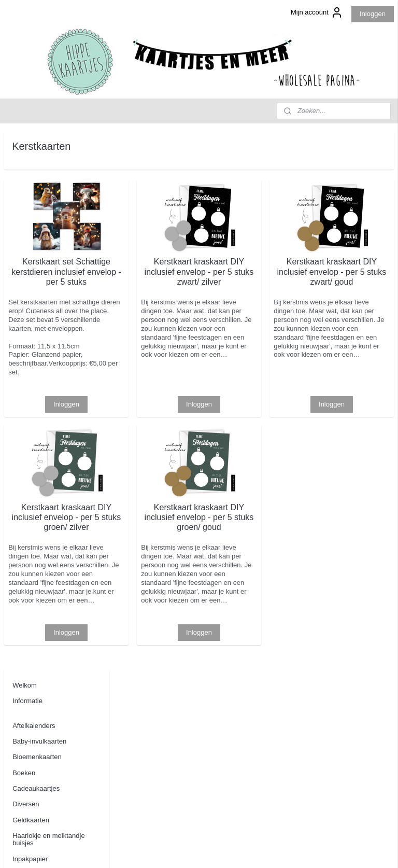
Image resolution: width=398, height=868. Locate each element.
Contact (24, 557)
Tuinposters (30, 485)
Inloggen (373, 14)
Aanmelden (30, 798)
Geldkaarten (31, 282)
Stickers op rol (34, 453)
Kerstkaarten (32, 375)
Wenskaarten (32, 501)
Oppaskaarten (34, 422)
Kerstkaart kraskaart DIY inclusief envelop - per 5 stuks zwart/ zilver (256, 277)
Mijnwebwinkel (312, 849)
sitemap (180, 849)
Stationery (28, 438)
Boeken (24, 235)
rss (198, 849)
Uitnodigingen (33, 532)
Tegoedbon (29, 470)
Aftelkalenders (34, 187)
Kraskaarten (31, 407)
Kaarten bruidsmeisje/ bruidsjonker (45, 355)
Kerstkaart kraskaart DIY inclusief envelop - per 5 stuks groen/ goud (256, 550)
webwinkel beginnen (232, 849)
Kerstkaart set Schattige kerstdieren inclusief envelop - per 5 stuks (161, 277)
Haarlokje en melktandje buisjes (48, 301)
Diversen (26, 266)
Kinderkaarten (33, 391)
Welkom (25, 147)
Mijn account (317, 12)
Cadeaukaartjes (36, 250)
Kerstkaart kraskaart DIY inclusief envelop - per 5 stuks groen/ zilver (161, 550)
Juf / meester (32, 336)
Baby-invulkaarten (39, 203)
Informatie (27, 163)
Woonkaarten (32, 517)
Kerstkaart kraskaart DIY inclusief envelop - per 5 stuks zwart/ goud (351, 277)
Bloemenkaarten (37, 219)
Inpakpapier (30, 321)
